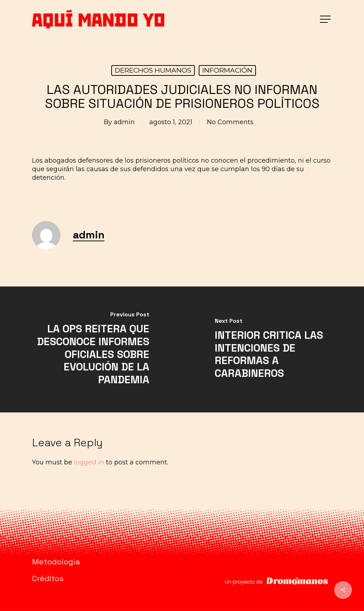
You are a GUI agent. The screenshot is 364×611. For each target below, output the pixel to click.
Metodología (56, 562)
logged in (89, 462)
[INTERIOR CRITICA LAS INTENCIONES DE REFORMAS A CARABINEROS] (273, 349)
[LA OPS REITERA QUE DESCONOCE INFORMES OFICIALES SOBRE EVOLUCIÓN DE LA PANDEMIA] (91, 349)
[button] (326, 19)
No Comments (230, 122)
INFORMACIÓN (227, 70)
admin (124, 122)
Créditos (48, 578)
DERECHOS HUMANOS (153, 70)
